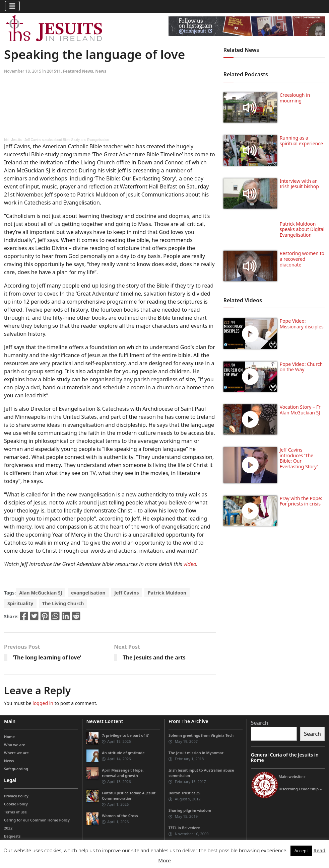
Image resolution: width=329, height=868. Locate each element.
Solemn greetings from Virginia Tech (201, 735)
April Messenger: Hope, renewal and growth (123, 773)
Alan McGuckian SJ (41, 593)
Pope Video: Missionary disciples (302, 324)
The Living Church (63, 603)
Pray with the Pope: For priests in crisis (301, 501)
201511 (54, 71)
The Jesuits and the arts (154, 657)
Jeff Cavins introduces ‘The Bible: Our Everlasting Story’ (299, 458)
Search (260, 723)
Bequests (12, 836)
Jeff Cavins (126, 593)
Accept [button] (301, 851)
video (190, 564)
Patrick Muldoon (167, 593)
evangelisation (88, 593)
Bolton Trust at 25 (184, 793)
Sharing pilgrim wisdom (190, 810)
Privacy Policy (16, 796)
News (101, 71)
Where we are (16, 753)
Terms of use (15, 812)
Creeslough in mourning (295, 98)
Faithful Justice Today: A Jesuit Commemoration (129, 796)
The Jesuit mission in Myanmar (196, 753)
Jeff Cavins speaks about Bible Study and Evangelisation (67, 140)
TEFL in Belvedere (184, 828)
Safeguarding (16, 769)
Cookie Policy (16, 804)
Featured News (78, 71)
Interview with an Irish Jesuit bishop (299, 184)
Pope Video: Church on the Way (301, 367)
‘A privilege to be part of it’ (125, 735)
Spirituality (20, 603)
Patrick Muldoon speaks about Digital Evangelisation (302, 229)
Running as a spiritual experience (301, 141)
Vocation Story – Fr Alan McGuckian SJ (300, 410)
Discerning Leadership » (300, 789)
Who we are (15, 745)
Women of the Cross (120, 816)
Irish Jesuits (13, 140)
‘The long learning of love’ (47, 657)
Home (9, 737)
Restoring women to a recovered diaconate (302, 259)
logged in (43, 703)
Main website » (292, 776)
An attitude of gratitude (123, 753)
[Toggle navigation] (12, 6)
